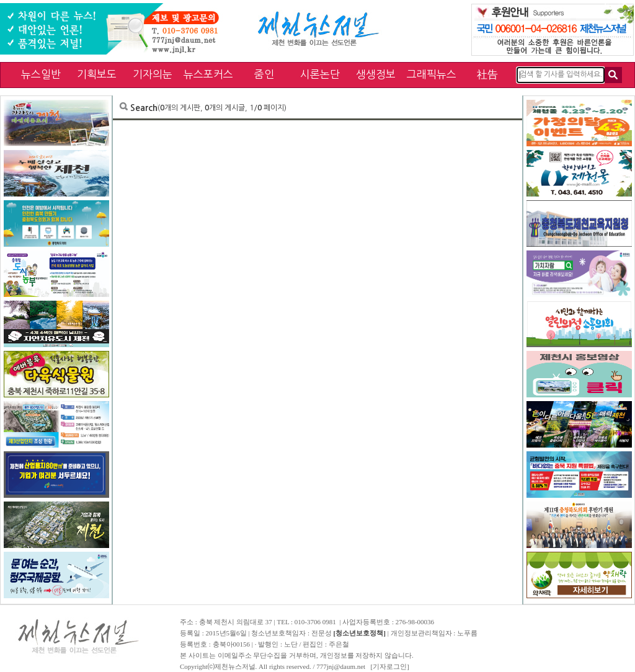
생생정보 (376, 74)
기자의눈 (153, 74)
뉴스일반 (41, 74)
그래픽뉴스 (432, 74)
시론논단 (320, 74)
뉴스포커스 (208, 74)
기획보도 (97, 74)
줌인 (264, 74)
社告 (487, 74)
